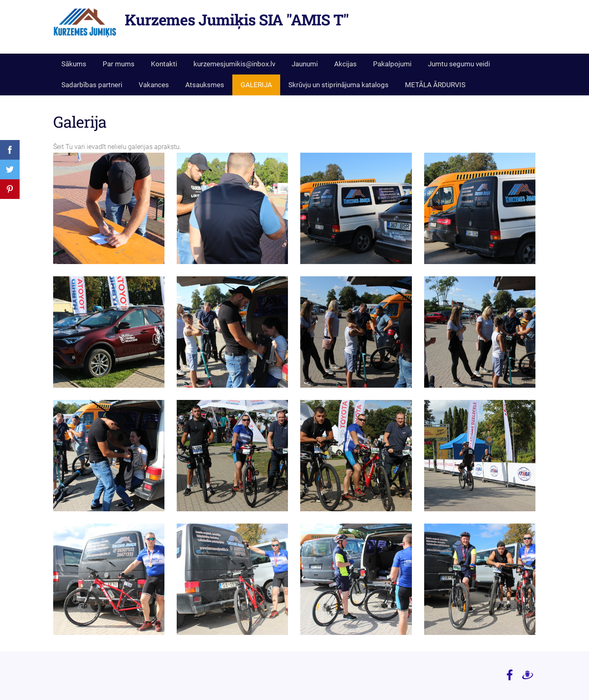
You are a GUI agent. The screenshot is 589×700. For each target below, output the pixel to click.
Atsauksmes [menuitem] (205, 85)
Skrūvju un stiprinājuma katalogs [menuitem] (338, 85)
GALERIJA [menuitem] (256, 85)
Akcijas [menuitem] (345, 64)
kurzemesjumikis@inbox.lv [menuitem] (234, 64)
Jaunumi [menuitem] (305, 64)
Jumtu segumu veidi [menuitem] (459, 64)
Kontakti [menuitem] (164, 64)
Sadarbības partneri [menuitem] (92, 85)
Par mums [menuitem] (119, 64)
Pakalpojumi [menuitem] (392, 64)
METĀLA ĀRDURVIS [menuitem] (435, 85)
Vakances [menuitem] (154, 85)
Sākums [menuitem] (74, 64)
